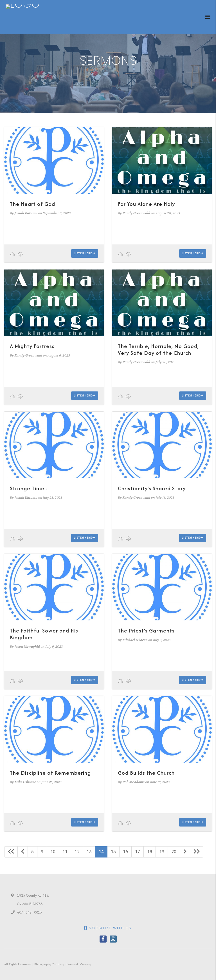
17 (138, 852)
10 (53, 852)
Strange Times (28, 488)
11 (65, 852)
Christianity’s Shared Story (152, 488)
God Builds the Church (146, 773)
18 (150, 852)
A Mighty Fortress (32, 346)
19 (162, 852)
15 (113, 852)
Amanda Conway (80, 964)
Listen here (85, 253)
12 (77, 852)
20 (174, 852)
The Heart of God (32, 204)
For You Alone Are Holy (146, 204)
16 (125, 852)
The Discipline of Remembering (50, 773)
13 (89, 852)
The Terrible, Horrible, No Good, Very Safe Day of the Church (158, 350)
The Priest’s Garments (146, 631)
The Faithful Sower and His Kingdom (44, 634)
